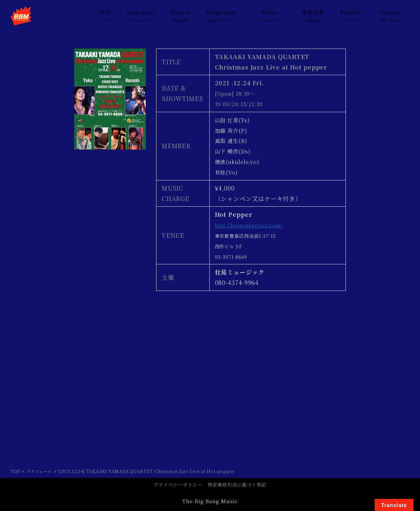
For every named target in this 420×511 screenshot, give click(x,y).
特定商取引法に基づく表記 (237, 484)
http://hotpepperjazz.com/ (249, 225)
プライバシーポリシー (178, 484)
